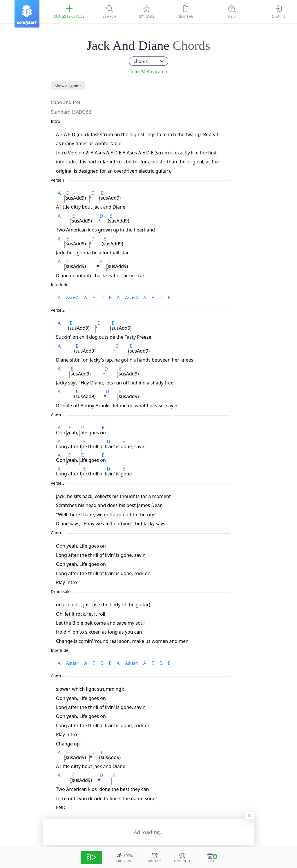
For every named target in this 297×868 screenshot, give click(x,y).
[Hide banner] (249, 814)
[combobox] (148, 61)
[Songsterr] (27, 14)
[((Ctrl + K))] (232, 12)
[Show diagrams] (68, 86)
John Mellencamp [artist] (148, 72)
